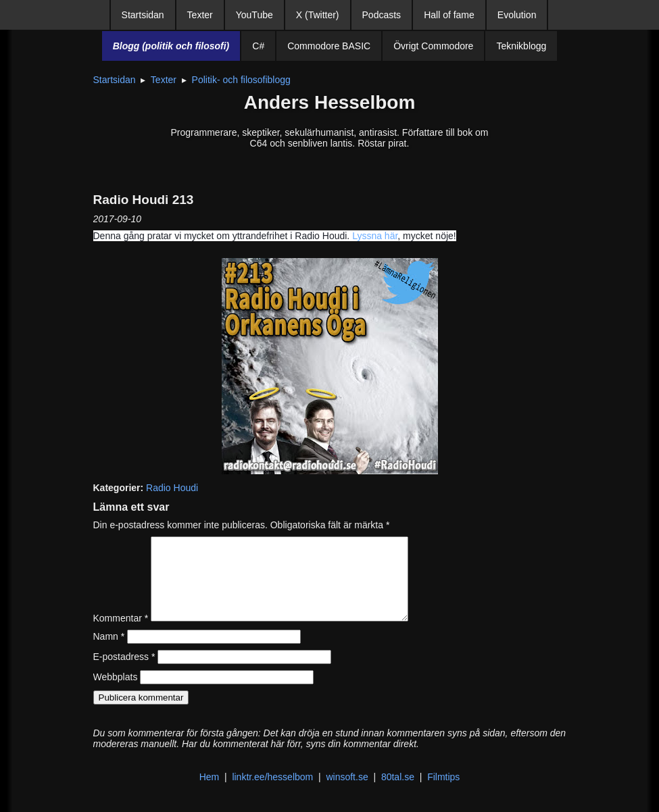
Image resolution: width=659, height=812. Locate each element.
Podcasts (382, 15)
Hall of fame (449, 15)
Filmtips (443, 793)
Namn (109, 653)
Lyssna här (375, 236)
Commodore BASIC (329, 46)
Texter (200, 15)
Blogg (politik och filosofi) (171, 46)
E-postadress (124, 673)
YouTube (254, 15)
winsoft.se (347, 793)
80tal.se (398, 793)
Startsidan (143, 15)
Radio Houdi (172, 488)
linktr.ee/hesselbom (272, 793)
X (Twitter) (318, 15)
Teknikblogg (521, 46)
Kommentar (121, 634)
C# (258, 46)
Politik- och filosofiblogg (241, 80)
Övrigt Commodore (433, 46)
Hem (210, 793)
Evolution (517, 15)
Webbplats (116, 693)
